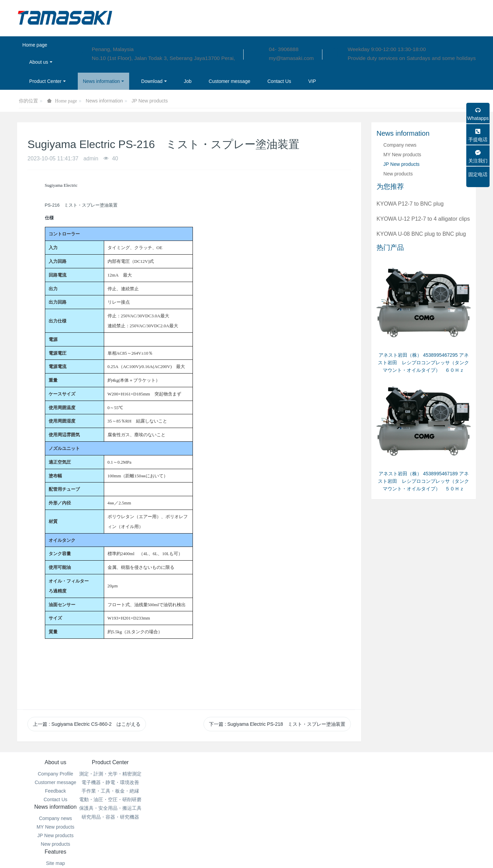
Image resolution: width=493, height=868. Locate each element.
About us (55, 762)
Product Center (132, 762)
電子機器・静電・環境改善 (132, 782)
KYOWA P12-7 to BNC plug (410, 204)
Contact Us (55, 799)
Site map (285, 774)
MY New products (402, 155)
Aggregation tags (285, 782)
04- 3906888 (284, 49)
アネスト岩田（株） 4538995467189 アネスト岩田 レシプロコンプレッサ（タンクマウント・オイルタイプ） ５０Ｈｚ (423, 481)
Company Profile (56, 774)
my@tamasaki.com (291, 58)
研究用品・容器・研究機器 (132, 817)
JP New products (150, 101)
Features (285, 762)
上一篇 (87, 724)
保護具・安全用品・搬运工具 (132, 808)
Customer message (55, 782)
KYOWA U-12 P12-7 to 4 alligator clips (423, 219)
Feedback (55, 791)
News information (104, 101)
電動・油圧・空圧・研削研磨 (132, 799)
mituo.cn (288, 853)
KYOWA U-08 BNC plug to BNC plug (421, 234)
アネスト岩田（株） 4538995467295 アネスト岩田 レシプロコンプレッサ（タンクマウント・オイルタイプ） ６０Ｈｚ (423, 363)
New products (398, 174)
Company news (400, 145)
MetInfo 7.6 (236, 853)
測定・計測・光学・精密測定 (132, 774)
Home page (35, 45)
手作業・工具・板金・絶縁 (132, 791)
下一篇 (277, 724)
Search (285, 791)
